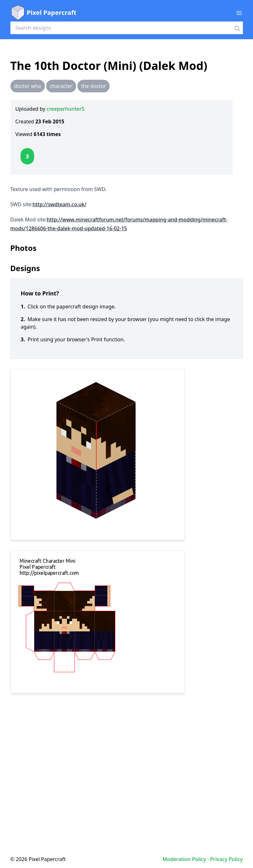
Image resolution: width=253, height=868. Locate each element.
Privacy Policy (226, 859)
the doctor (93, 86)
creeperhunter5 (66, 109)
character (61, 86)
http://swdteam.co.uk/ (60, 204)
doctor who (28, 86)
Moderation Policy (184, 859)
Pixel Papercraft (43, 13)
